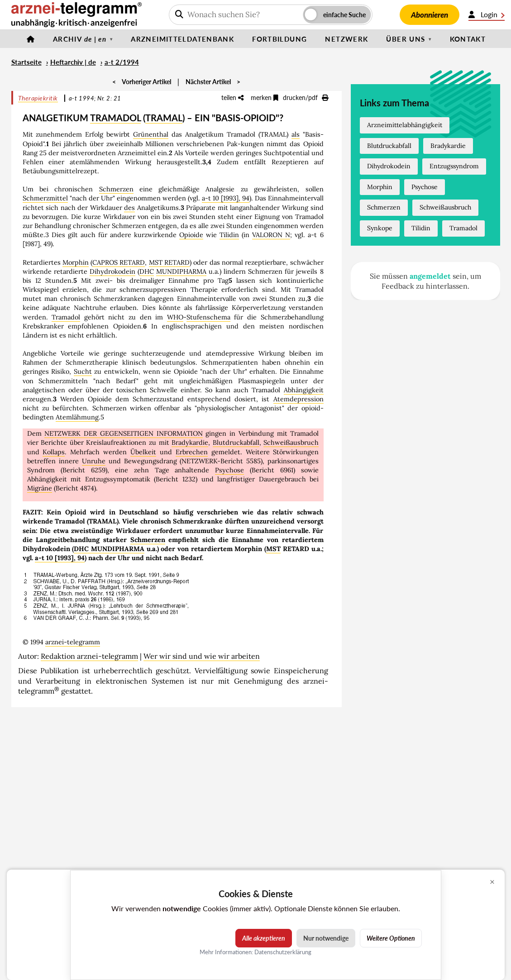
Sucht (83, 371)
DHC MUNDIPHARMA (109, 549)
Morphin (76, 262)
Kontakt (468, 39)
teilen (232, 98)
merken (265, 98)
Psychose (229, 470)
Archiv (80, 39)
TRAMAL (164, 118)
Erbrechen (192, 452)
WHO (175, 317)
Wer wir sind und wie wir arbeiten (202, 656)
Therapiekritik (38, 98)
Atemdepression (298, 399)
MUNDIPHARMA (181, 271)
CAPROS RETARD (119, 262)
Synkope (380, 228)
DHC (147, 271)
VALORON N (271, 235)
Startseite (26, 62)
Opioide (191, 235)
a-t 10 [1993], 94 (226, 198)
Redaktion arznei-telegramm (89, 656)
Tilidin (229, 235)
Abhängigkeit (304, 390)
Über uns (406, 39)
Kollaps (54, 452)
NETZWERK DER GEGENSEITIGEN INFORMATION (123, 433)
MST (273, 549)
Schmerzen (116, 189)
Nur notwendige (326, 938)
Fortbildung (279, 39)
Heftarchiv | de (73, 62)
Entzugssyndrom (454, 166)
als (296, 134)
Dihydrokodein (112, 271)
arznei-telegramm (73, 642)
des (129, 208)
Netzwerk (346, 39)
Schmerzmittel (45, 198)
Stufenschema (208, 317)
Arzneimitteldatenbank (182, 39)
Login (487, 14)
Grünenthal (151, 134)
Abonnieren (430, 15)
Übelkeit (143, 452)
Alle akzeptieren (264, 938)
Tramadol (66, 317)
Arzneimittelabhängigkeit (405, 125)
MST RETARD (169, 262)
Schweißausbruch (291, 442)
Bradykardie (190, 442)
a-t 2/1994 (122, 62)
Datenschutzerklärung (283, 952)
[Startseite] (31, 39)
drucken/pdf (306, 98)
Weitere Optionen (391, 938)
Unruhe (94, 461)
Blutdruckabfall (236, 442)
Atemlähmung (77, 417)
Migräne (40, 488)
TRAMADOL (115, 118)
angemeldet (430, 276)
